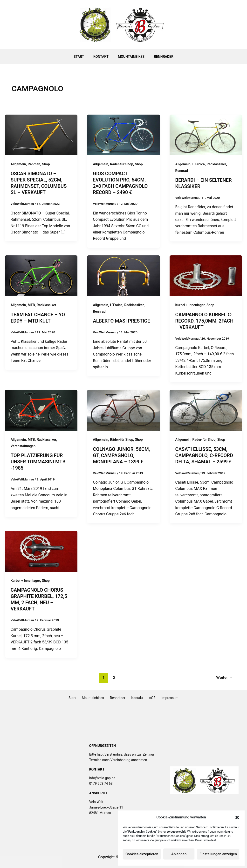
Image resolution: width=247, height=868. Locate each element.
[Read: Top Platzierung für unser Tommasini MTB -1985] (41, 410)
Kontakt (102, 57)
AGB (148, 698)
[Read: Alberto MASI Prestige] (123, 275)
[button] (237, 817)
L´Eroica (199, 164)
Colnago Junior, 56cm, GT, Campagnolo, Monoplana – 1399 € (121, 455)
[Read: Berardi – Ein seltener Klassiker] (206, 135)
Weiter (225, 677)
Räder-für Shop (121, 164)
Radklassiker (216, 164)
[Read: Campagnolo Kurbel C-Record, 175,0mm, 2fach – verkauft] (206, 275)
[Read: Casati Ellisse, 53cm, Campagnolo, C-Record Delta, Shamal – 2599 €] (206, 410)
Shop (46, 164)
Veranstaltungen (23, 446)
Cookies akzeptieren (142, 854)
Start (83, 57)
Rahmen (34, 164)
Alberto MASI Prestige (121, 321)
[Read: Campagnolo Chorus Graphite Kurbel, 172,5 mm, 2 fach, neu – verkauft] (41, 551)
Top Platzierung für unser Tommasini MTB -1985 (38, 462)
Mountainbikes (130, 57)
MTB (31, 305)
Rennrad (182, 171)
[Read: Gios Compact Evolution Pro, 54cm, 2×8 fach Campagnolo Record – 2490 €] (123, 135)
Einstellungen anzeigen (218, 854)
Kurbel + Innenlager (190, 305)
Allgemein (18, 164)
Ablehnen (179, 854)
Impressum (163, 698)
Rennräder (160, 57)
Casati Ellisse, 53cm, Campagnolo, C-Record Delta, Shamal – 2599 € (204, 455)
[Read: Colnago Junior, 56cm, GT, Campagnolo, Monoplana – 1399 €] (123, 410)
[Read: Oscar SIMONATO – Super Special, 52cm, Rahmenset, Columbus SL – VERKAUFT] (41, 135)
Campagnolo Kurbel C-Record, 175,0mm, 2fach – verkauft (204, 321)
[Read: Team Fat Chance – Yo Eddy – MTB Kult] (41, 275)
